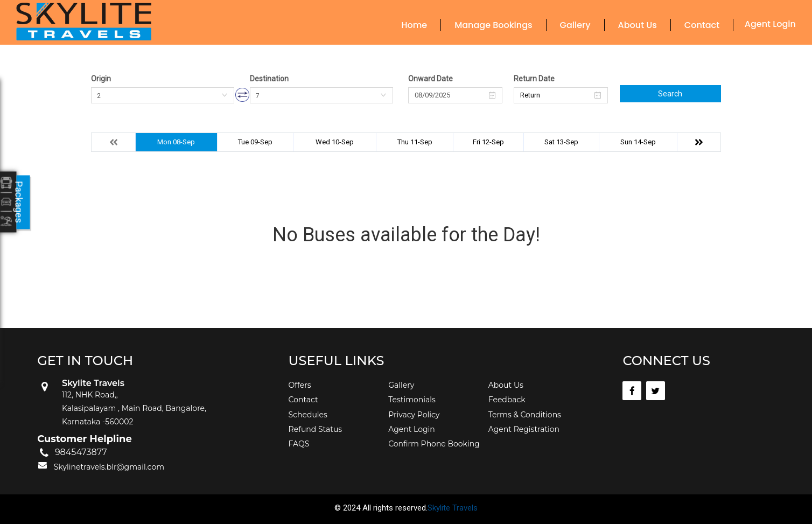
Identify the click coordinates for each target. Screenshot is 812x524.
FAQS (299, 444)
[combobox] (163, 95)
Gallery (575, 25)
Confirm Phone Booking (434, 444)
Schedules (308, 415)
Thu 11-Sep (415, 142)
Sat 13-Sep (561, 142)
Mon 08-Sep (176, 142)
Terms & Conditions (525, 415)
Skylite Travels (453, 508)
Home (414, 25)
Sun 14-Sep (638, 142)
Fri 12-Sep (488, 142)
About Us (638, 25)
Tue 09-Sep (255, 142)
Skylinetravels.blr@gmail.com (109, 467)
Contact (702, 25)
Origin (101, 79)
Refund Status (316, 429)
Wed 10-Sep (335, 142)
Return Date (534, 79)
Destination (269, 79)
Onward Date (430, 79)
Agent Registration (524, 429)
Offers (300, 385)
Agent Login (770, 24)
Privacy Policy (414, 415)
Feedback (507, 400)
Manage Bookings (493, 25)
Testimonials (412, 400)
